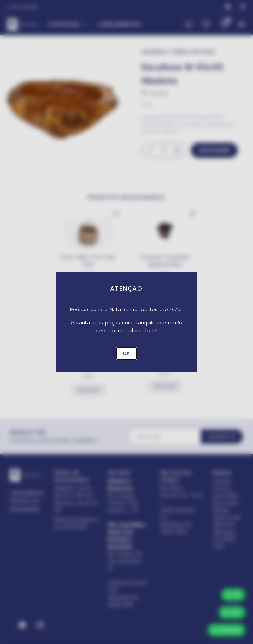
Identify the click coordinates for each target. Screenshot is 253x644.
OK (126, 354)
